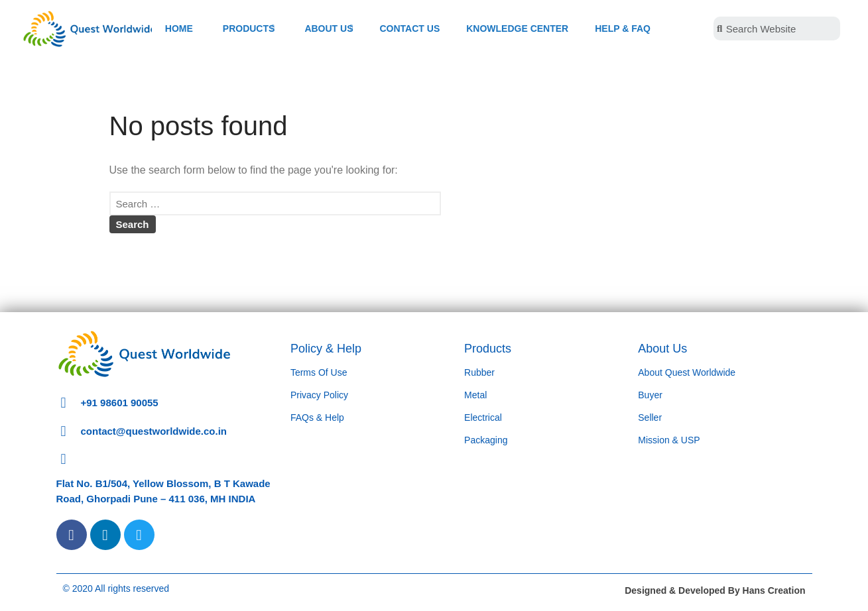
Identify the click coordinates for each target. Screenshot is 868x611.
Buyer (650, 395)
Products (488, 349)
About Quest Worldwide (687, 372)
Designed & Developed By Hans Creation (715, 590)
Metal (475, 395)
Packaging (486, 440)
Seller (650, 417)
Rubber (479, 372)
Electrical (483, 417)
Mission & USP (669, 440)
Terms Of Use (319, 372)
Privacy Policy (319, 395)
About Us (662, 349)
